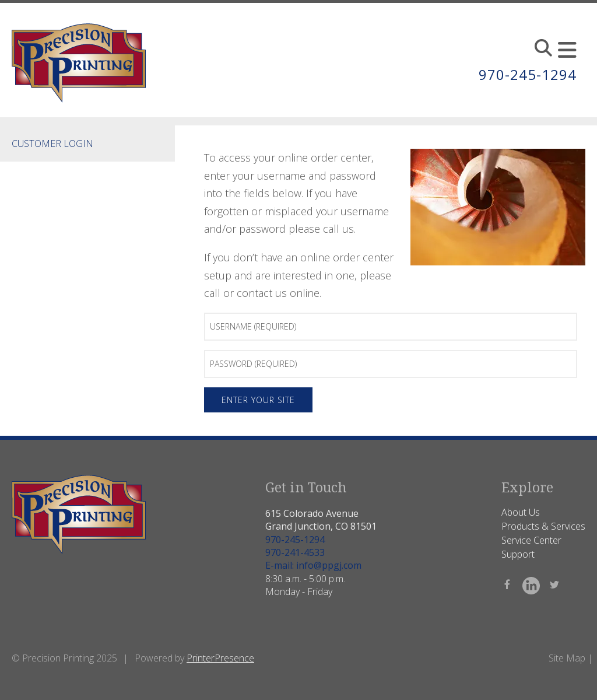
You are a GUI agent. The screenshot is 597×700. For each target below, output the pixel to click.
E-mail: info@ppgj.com (313, 565)
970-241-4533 (295, 552)
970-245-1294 (528, 74)
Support (518, 554)
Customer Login (52, 143)
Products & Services (543, 526)
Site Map (567, 658)
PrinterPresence (220, 658)
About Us (521, 512)
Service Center (531, 540)
